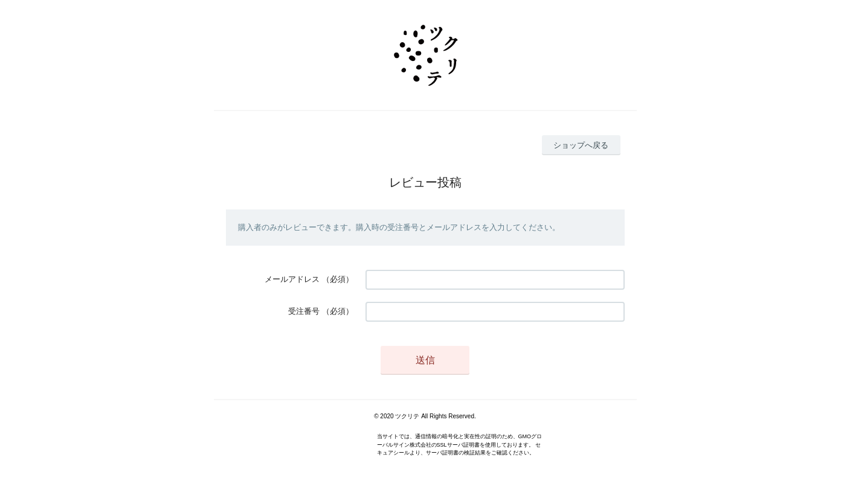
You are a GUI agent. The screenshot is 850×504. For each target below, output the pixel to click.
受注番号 (304, 311)
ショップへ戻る (581, 145)
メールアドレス (292, 279)
